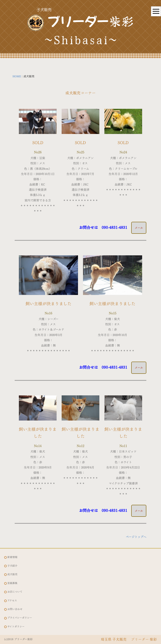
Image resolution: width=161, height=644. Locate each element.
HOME (17, 76)
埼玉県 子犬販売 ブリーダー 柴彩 (129, 639)
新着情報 (12, 557)
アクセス (12, 601)
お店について (15, 592)
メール (139, 228)
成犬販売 (12, 574)
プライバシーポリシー (20, 618)
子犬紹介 (12, 566)
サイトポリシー (16, 626)
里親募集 (12, 583)
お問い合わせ (15, 609)
